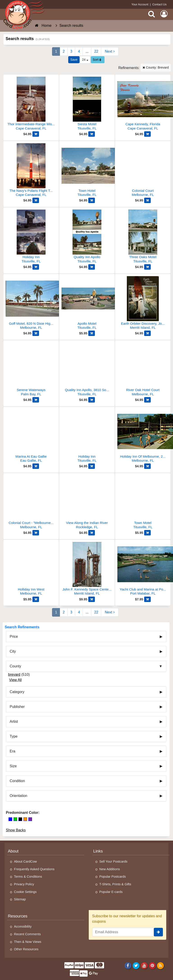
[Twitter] (136, 965)
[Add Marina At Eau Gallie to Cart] (36, 466)
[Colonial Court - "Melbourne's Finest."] (31, 503)
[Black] (20, 819)
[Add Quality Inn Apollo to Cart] (92, 267)
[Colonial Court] (143, 171)
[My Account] (164, 14)
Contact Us (159, 4)
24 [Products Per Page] (85, 60)
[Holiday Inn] (31, 237)
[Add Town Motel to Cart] (147, 533)
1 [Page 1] (56, 51)
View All (15, 680)
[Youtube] (144, 965)
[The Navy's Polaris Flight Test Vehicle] (31, 171)
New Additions (110, 869)
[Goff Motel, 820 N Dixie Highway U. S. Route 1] (31, 303)
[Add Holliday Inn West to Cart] (36, 599)
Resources (18, 916)
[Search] (152, 14)
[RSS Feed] (160, 965)
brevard (14, 675)
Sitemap (20, 899)
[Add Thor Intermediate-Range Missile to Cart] (36, 134)
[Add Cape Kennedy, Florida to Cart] (147, 134)
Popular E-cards (111, 892)
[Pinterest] (152, 965)
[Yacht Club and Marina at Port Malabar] (143, 569)
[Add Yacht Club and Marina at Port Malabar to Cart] (147, 599)
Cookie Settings (25, 892)
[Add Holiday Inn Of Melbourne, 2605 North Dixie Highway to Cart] (147, 466)
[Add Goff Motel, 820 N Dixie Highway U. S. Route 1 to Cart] (36, 333)
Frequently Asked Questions (34, 869)
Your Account (140, 4)
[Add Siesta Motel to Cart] (92, 134)
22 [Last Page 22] (96, 51)
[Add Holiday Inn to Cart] (36, 267)
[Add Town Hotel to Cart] (92, 200)
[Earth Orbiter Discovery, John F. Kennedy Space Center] (143, 303)
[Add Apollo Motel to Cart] (92, 333)
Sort (97, 60)
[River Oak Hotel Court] (143, 370)
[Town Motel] (143, 503)
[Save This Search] (74, 60)
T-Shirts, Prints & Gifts (115, 884)
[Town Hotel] (87, 171)
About (13, 851)
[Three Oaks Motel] (143, 237)
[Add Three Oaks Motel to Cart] (147, 267)
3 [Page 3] (71, 51)
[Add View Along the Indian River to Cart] (92, 533)
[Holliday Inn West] (31, 569)
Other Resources (26, 949)
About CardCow (25, 861)
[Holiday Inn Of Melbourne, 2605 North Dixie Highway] (143, 436)
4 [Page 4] (79, 51)
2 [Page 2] (64, 51)
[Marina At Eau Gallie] (31, 436)
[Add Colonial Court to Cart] (147, 200)
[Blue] (10, 819)
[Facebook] (128, 965)
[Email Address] (123, 932)
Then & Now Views (28, 942)
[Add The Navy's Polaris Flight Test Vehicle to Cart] (36, 200)
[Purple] (30, 819)
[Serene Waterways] (31, 370)
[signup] (158, 932)
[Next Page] (110, 51)
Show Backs (16, 830)
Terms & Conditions (28, 877)
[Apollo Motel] (87, 303)
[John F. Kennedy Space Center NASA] (87, 569)
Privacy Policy (24, 884)
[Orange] (25, 819)
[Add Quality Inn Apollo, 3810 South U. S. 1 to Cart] (92, 400)
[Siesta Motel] (87, 104)
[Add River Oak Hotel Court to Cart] (147, 400)
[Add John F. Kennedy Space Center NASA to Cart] (92, 599)
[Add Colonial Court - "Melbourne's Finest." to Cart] (36, 533)
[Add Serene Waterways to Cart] (36, 400)
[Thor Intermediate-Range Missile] (31, 104)
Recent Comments (27, 934)
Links (98, 851)
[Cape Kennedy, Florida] (143, 104)
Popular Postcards (113, 877)
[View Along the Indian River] (87, 503)
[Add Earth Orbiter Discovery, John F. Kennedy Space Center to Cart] (147, 333)
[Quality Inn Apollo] (87, 237)
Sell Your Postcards (113, 861)
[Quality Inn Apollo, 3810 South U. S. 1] (87, 370)
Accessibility (23, 926)
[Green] (15, 819)
